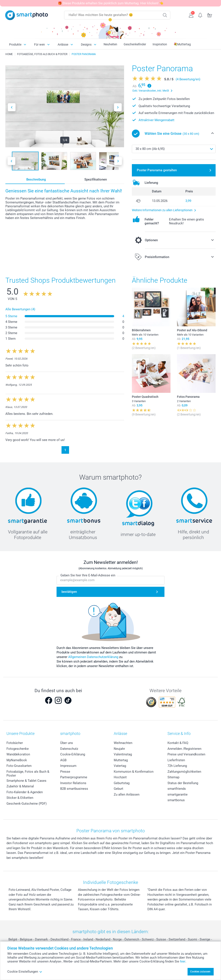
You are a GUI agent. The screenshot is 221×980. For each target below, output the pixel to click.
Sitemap (173, 777)
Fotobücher (15, 743)
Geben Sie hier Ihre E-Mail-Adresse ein (88, 575)
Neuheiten (110, 44)
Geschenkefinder (135, 44)
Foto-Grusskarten (19, 766)
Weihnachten (123, 743)
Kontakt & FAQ (178, 743)
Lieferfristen (176, 760)
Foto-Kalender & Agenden (25, 792)
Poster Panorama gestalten (157, 170)
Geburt (118, 789)
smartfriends (177, 789)
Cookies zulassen (200, 972)
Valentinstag (123, 754)
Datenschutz (69, 749)
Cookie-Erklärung (73, 754)
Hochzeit (120, 777)
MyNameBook (17, 760)
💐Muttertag (182, 44)
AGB (63, 760)
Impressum (68, 766)
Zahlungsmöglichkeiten (184, 772)
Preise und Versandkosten (186, 754)
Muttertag (121, 760)
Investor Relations (73, 783)
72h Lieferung (177, 766)
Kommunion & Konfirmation (134, 772)
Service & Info (179, 733)
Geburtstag (122, 783)
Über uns (67, 743)
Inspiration (160, 44)
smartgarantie (178, 794)
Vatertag (120, 766)
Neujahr (119, 749)
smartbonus (176, 800)
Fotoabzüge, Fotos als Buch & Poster (28, 774)
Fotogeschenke (18, 749)
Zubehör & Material (20, 786)
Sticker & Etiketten (20, 798)
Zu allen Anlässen (127, 794)
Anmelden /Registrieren (184, 749)
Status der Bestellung (183, 783)
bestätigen (69, 592)
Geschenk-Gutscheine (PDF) (27, 804)
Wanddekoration (18, 754)
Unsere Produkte (21, 733)
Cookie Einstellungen (25, 972)
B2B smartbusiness (74, 789)
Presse (65, 772)
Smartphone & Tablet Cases (26, 781)
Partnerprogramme (74, 777)
